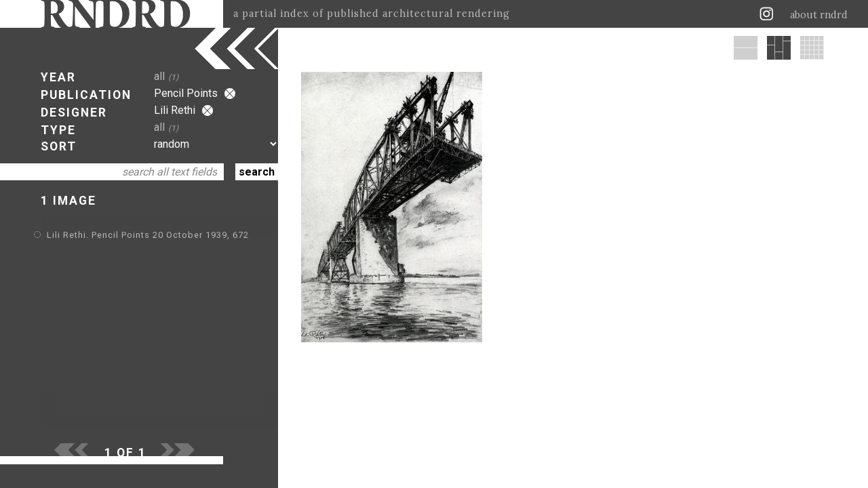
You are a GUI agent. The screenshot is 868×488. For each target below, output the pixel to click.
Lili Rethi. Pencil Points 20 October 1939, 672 (148, 235)
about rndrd (819, 15)
